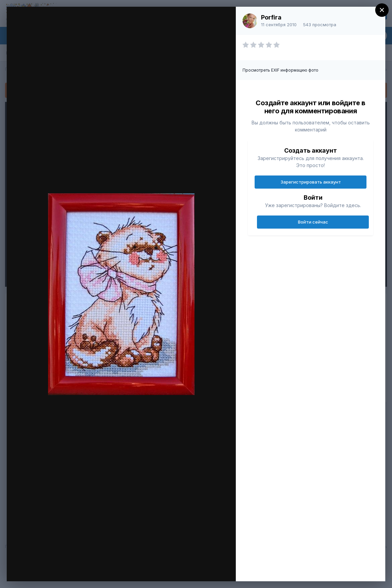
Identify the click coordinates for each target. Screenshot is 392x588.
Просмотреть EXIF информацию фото (280, 70)
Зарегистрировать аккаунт (311, 182)
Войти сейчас (313, 222)
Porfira (271, 17)
